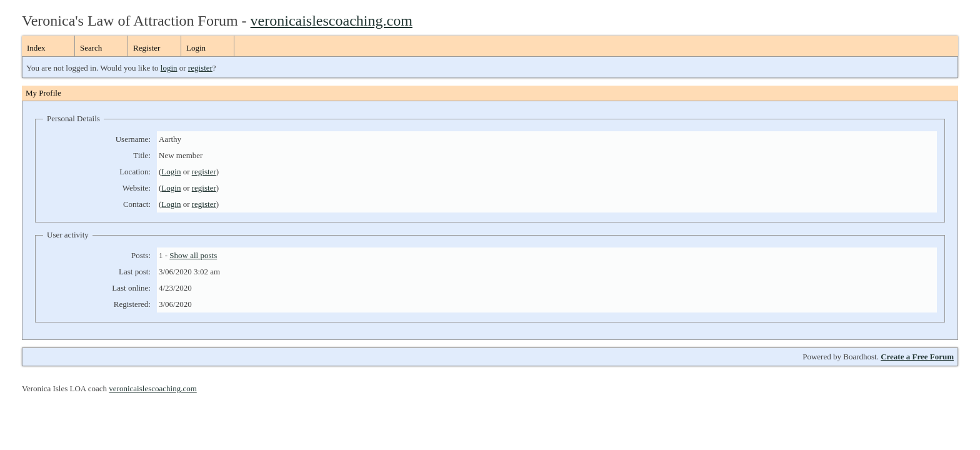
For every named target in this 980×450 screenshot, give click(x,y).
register (200, 68)
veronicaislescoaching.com (332, 21)
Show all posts (193, 255)
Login (196, 48)
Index (36, 48)
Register (147, 48)
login (169, 68)
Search (91, 48)
